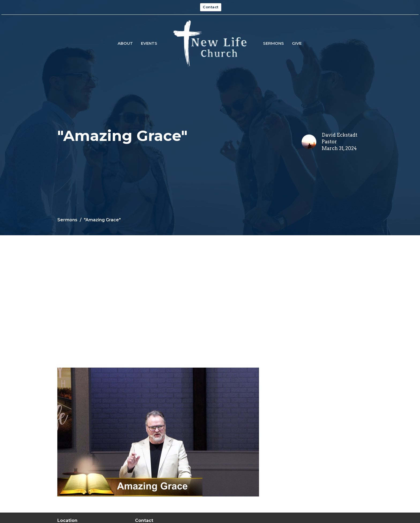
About (125, 43)
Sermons (273, 43)
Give (297, 43)
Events (149, 43)
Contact (211, 7)
